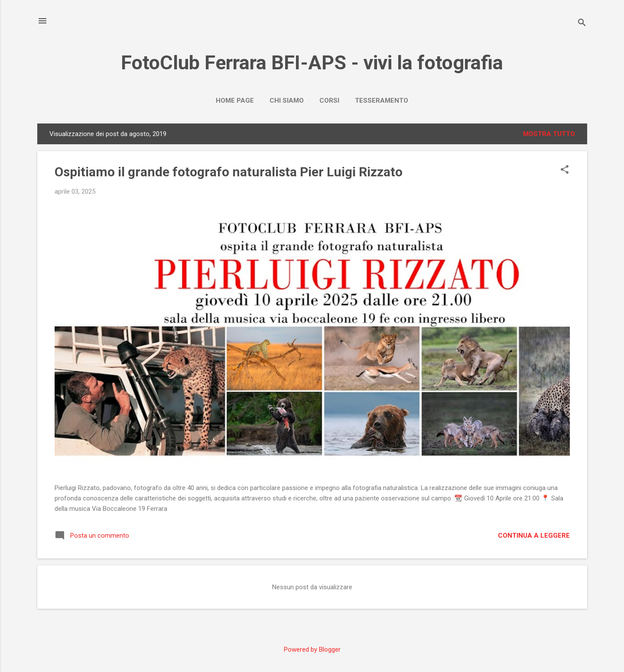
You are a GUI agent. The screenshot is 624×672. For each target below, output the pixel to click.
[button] (565, 170)
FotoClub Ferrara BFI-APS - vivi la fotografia (312, 63)
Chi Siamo (287, 101)
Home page (235, 101)
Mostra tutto (549, 134)
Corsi (329, 101)
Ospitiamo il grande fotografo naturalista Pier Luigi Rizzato (229, 172)
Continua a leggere (534, 536)
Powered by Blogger (312, 649)
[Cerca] (582, 24)
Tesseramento (382, 101)
